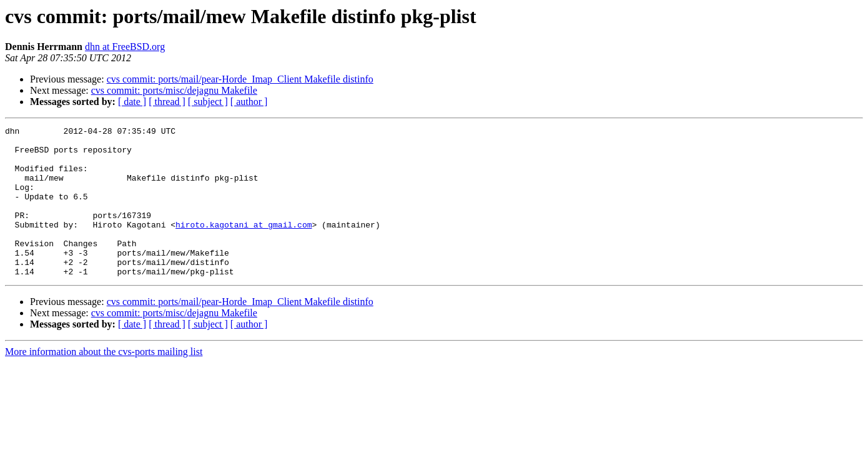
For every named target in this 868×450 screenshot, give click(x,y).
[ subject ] (208, 102)
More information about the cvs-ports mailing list (104, 382)
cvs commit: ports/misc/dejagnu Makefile (174, 90)
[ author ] (249, 102)
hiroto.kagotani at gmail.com (244, 245)
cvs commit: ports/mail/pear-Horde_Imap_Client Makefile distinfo (240, 79)
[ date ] (132, 102)
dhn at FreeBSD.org (125, 47)
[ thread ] (167, 102)
